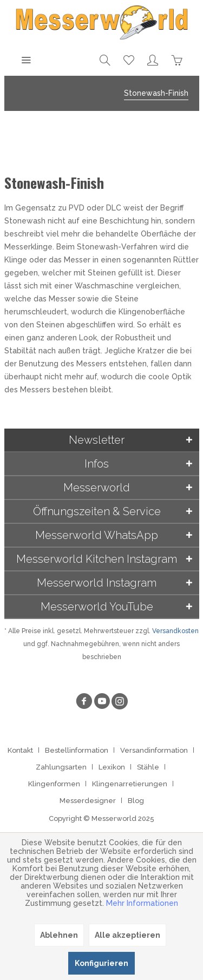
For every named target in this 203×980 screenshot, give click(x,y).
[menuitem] (26, 60)
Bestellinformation (77, 750)
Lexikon (112, 767)
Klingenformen (54, 784)
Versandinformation (154, 750)
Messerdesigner (88, 801)
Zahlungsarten (61, 767)
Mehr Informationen (142, 903)
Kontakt (20, 750)
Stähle (148, 767)
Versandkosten (175, 631)
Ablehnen (59, 935)
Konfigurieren (101, 963)
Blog (136, 801)
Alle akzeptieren (127, 935)
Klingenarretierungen (130, 784)
